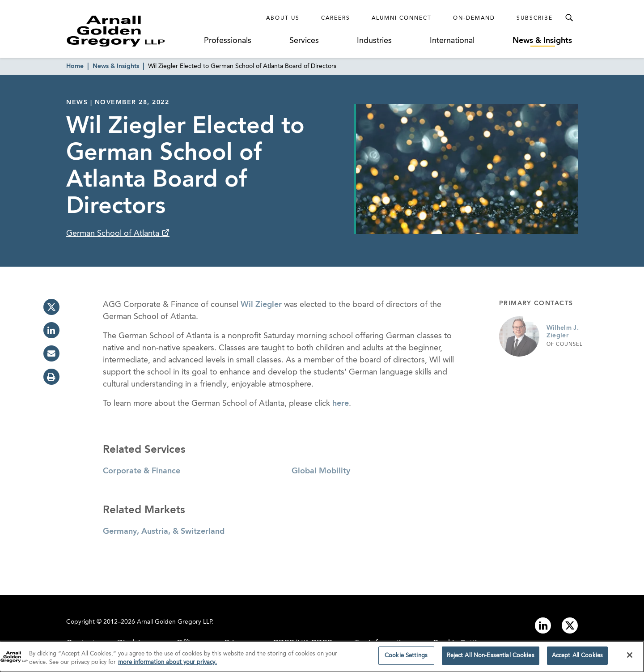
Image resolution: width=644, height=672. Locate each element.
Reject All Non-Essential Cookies (491, 658)
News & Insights (542, 41)
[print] (51, 377)
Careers (336, 18)
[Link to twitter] (570, 625)
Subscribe (535, 18)
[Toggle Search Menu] (569, 18)
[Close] (630, 658)
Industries (374, 41)
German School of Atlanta (114, 234)
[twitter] (51, 307)
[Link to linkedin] (543, 625)
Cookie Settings (406, 658)
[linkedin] (51, 330)
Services (304, 41)
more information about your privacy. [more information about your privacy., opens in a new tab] (167, 665)
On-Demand (474, 18)
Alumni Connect (402, 18)
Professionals (228, 41)
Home (75, 66)
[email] (51, 353)
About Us (283, 18)
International (452, 41)
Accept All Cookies (577, 658)
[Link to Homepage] (132, 31)
